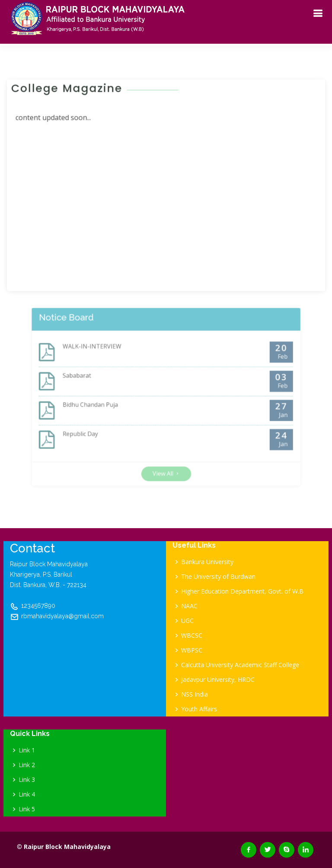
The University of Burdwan (218, 577)
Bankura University (207, 562)
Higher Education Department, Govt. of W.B (242, 591)
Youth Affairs (199, 709)
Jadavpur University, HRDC (218, 680)
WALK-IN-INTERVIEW (107, 357)
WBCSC (192, 636)
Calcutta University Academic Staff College (240, 665)
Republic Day (97, 428)
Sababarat (95, 381)
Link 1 (27, 750)
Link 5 (27, 809)
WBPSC (192, 650)
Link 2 (27, 765)
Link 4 (27, 794)
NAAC (189, 606)
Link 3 (27, 780)
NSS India (195, 694)
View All (166, 459)
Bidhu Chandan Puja (105, 404)
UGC (187, 621)
